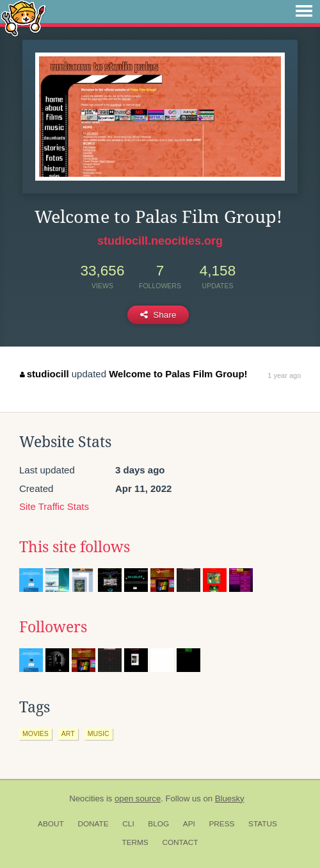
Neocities (86, 798)
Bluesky (230, 798)
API (189, 824)
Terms (135, 842)
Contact (180, 842)
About (51, 824)
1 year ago (284, 375)
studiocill (44, 374)
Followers (53, 627)
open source (138, 798)
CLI (128, 824)
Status (263, 824)
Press (221, 824)
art (68, 733)
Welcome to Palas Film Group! (178, 374)
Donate (93, 824)
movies (36, 733)
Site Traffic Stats (54, 506)
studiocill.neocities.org (160, 241)
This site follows (75, 547)
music (99, 733)
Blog (158, 824)
